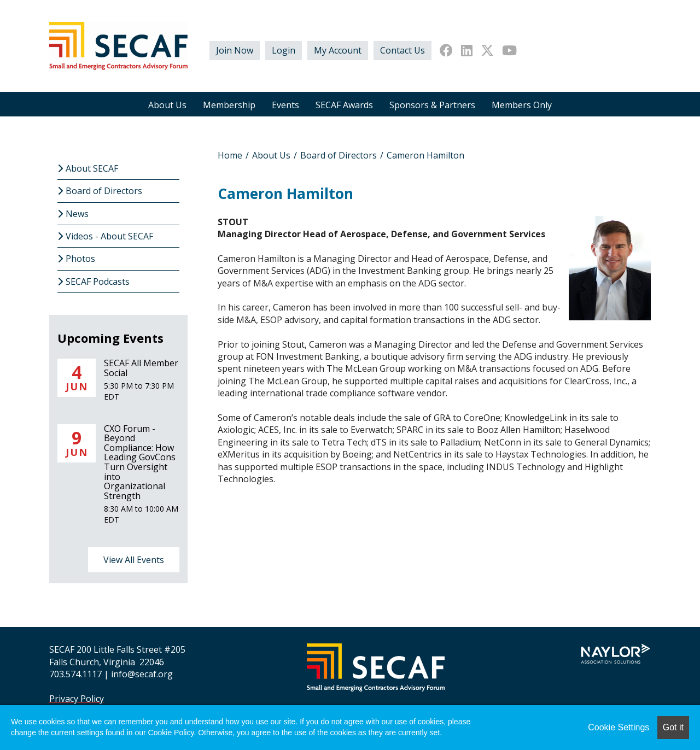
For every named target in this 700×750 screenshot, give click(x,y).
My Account (338, 50)
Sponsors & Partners (432, 105)
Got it (673, 727)
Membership (229, 105)
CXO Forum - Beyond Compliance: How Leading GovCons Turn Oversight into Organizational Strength (140, 462)
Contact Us (402, 50)
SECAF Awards (344, 105)
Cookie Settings (619, 727)
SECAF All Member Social (141, 368)
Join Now (235, 50)
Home (230, 155)
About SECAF (92, 168)
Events (285, 105)
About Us (167, 105)
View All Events (134, 560)
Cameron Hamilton (425, 155)
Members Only (522, 105)
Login (284, 50)
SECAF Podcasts (98, 282)
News (77, 214)
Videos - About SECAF (109, 236)
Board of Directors (339, 155)
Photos (80, 259)
